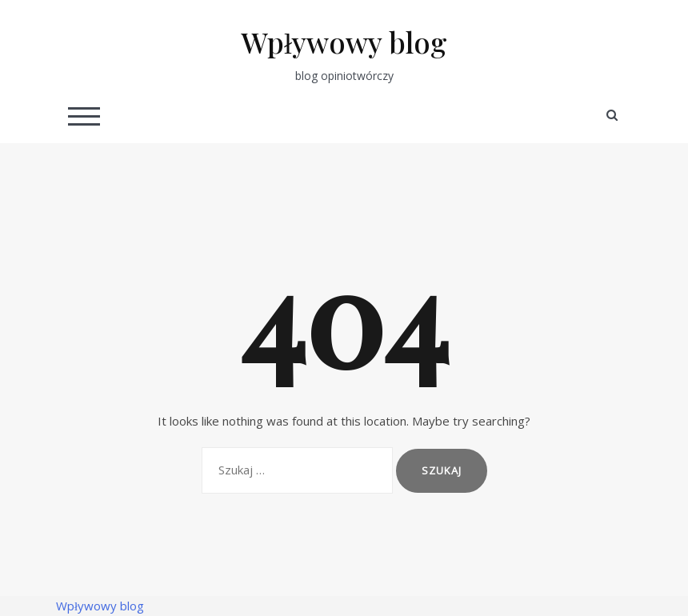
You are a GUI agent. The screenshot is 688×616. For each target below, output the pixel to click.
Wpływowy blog (344, 42)
